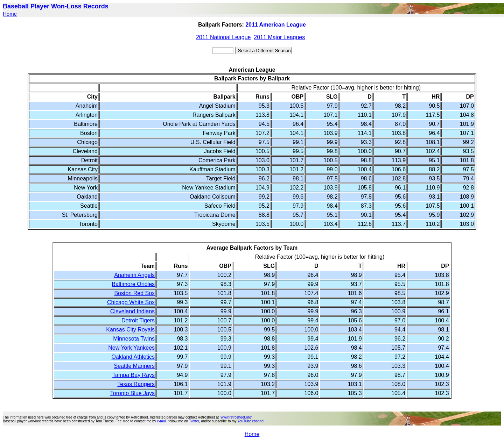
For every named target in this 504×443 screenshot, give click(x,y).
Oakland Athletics (133, 357)
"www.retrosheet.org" (236, 417)
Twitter (194, 421)
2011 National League (223, 37)
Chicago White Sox (131, 302)
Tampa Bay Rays (134, 375)
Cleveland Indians (132, 311)
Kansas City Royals (130, 330)
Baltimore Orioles (133, 284)
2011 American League (276, 25)
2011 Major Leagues (279, 37)
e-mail (162, 421)
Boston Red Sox (134, 293)
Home (10, 14)
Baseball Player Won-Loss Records (56, 6)
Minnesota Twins (134, 339)
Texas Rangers (136, 384)
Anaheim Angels (134, 275)
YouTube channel (251, 421)
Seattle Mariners (135, 366)
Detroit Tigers (138, 320)
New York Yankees (131, 348)
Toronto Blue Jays (132, 393)
